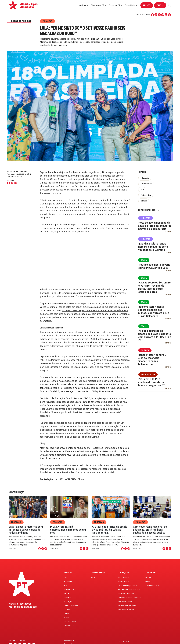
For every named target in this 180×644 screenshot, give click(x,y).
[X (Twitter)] (159, 15)
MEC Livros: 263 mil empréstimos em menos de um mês (68, 530)
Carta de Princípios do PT (128, 586)
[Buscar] (170, 5)
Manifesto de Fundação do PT (130, 589)
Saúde (66, 593)
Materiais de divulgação (23, 607)
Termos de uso (70, 641)
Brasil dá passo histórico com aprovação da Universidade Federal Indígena (26, 530)
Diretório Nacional (125, 601)
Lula (142, 189)
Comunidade (151, 573)
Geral (93, 578)
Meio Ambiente (70, 621)
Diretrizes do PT (99, 573)
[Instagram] (156, 15)
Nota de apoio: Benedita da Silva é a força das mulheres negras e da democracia (155, 226)
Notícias (68, 573)
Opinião (67, 613)
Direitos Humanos (71, 605)
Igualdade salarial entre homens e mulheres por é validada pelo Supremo (153, 247)
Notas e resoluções (20, 604)
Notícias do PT (148, 374)
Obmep (144, 201)
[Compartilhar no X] (43, 549)
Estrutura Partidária (126, 593)
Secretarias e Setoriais (127, 605)
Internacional (69, 589)
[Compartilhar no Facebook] (8, 183)
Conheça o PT (124, 573)
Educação (145, 178)
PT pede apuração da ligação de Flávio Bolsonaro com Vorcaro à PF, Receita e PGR (155, 335)
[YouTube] (163, 15)
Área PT (147, 5)
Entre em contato (152, 586)
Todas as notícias (19, 21)
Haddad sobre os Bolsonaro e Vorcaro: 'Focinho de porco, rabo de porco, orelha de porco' (154, 287)
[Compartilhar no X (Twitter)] (12, 183)
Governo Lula (146, 184)
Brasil (144, 260)
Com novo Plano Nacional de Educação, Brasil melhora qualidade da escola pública (150, 530)
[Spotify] (169, 15)
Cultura (67, 609)
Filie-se (160, 5)
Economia (68, 582)
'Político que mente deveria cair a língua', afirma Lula (154, 266)
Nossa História (123, 578)
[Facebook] (153, 15)
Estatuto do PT (124, 582)
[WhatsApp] (166, 15)
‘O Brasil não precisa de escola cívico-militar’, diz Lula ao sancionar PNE (109, 530)
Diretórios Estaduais (126, 609)
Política (145, 350)
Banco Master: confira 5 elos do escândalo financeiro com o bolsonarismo (152, 359)
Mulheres (146, 218)
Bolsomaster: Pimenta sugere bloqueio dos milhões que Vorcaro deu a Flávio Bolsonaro (154, 311)
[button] (84, 5)
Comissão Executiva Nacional (129, 597)
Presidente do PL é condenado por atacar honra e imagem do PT (152, 382)
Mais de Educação (16, 492)
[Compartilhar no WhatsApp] (16, 183)
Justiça (67, 617)
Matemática (146, 195)
